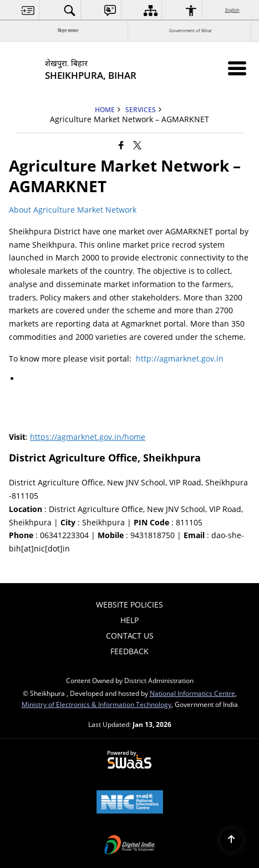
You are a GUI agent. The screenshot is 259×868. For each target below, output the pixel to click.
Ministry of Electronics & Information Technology (97, 704)
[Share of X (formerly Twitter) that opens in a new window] (137, 145)
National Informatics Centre (192, 693)
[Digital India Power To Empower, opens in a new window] (130, 846)
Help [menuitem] (129, 620)
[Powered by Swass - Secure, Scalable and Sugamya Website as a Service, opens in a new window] (129, 760)
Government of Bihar (191, 30)
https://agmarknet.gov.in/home (88, 437)
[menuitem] (28, 10)
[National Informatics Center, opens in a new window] (130, 803)
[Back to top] (231, 840)
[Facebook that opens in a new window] (121, 145)
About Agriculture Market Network (74, 210)
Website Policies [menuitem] (129, 604)
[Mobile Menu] (237, 68)
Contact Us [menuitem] (130, 636)
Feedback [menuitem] (129, 651)
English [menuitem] (233, 10)
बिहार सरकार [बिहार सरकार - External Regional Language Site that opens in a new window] (68, 30)
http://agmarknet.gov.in (180, 358)
